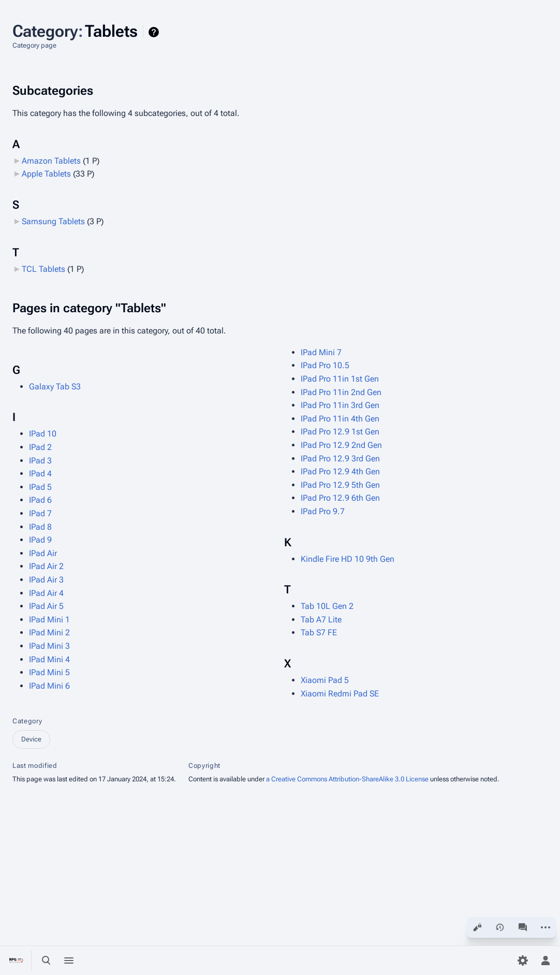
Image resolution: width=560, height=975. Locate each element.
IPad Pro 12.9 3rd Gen (340, 459)
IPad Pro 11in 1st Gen (340, 379)
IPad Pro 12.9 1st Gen (340, 432)
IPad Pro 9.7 (323, 511)
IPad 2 (40, 447)
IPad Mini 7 (321, 352)
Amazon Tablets (51, 161)
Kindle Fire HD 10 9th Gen (348, 559)
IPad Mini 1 (49, 620)
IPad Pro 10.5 (325, 365)
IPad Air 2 (46, 566)
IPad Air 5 (46, 606)
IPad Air (43, 553)
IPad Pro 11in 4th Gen (340, 419)
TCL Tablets (43, 269)
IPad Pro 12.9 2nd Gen (341, 445)
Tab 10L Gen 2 (327, 606)
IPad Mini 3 (49, 646)
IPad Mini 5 (49, 672)
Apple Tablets (46, 174)
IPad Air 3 (46, 580)
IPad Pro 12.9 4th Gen (340, 471)
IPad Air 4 (46, 593)
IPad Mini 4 (49, 659)
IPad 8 (40, 527)
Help (155, 32)
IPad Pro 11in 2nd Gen (341, 392)
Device (31, 739)
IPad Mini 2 (49, 632)
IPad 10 (43, 434)
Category (27, 721)
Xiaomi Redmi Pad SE (340, 694)
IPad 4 (40, 474)
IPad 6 (40, 500)
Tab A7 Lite (321, 620)
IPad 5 (40, 487)
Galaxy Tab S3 (55, 387)
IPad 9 (40, 540)
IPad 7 (40, 513)
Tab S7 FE (319, 632)
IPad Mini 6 (49, 686)
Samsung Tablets (53, 221)
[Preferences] (523, 961)
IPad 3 (40, 461)
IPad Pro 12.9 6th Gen (340, 498)
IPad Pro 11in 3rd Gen (340, 405)
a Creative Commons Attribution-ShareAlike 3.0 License (347, 779)
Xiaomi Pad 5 (325, 680)
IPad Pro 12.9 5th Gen (340, 485)
